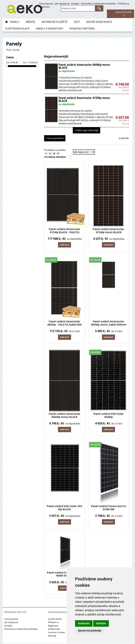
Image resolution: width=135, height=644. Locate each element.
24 (50, 154)
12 (46, 154)
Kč (124, 15)
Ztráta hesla (54, 629)
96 (58, 154)
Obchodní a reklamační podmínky (98, 4)
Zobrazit (64, 245)
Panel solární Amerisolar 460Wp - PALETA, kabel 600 (64, 324)
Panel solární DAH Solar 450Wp (109, 416)
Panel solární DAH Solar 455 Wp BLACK (65, 508)
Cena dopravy (46, 4)
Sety (77, 22)
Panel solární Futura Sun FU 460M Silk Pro (64, 574)
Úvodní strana (55, 619)
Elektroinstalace (17, 29)
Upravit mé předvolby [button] (90, 631)
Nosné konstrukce (99, 22)
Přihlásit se (123, 4)
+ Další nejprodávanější (86, 131)
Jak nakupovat (62, 4)
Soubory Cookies (57, 633)
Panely (15, 22)
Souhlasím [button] (84, 623)
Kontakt (75, 4)
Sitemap (52, 636)
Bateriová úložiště (55, 22)
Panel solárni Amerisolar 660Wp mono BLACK (84, 67)
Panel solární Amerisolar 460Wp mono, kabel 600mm (109, 324)
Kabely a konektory (49, 29)
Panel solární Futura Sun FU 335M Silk (109, 508)
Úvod (9, 50)
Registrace (44, 7)
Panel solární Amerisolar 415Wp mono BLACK (84, 100)
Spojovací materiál (82, 29)
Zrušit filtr (124, 139)
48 (54, 154)
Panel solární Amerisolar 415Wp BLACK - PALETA (65, 231)
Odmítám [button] (101, 623)
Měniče (30, 22)
